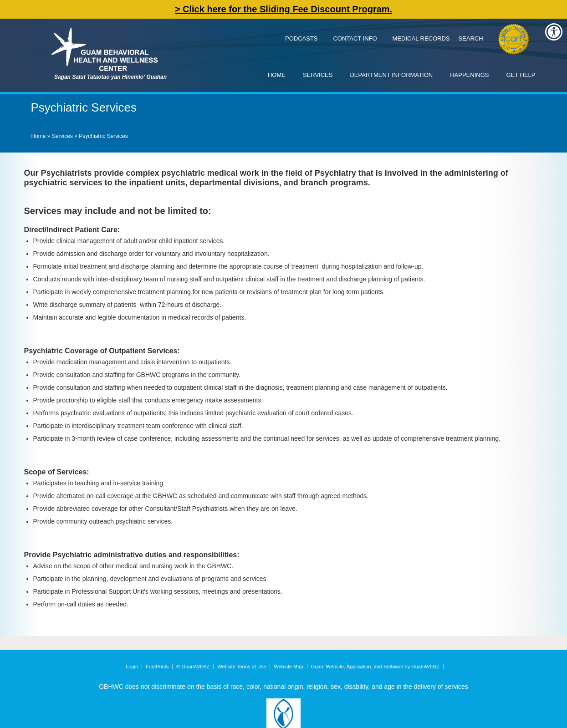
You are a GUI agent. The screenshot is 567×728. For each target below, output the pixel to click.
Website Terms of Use (242, 667)
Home (277, 75)
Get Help (521, 75)
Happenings (469, 75)
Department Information (391, 75)
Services (318, 75)
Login (132, 667)
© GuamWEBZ (193, 667)
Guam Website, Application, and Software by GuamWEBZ (375, 667)
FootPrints (157, 667)
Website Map (289, 667)
